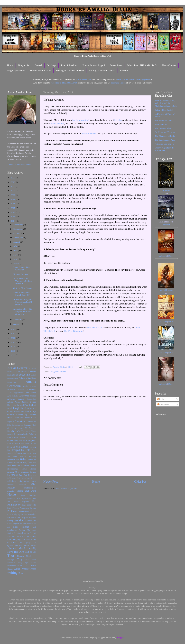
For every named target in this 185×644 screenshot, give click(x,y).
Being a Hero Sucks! (164, 110)
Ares (9, 396)
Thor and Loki (161, 124)
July (16, 246)
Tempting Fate (19, 539)
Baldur (33, 402)
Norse (12, 495)
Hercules (25, 466)
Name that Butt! (26, 491)
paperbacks (32, 505)
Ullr (27, 560)
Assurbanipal (31, 399)
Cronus (20, 428)
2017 (13, 208)
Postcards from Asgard (94, 65)
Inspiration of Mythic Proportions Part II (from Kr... (22, 302)
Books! (38, 65)
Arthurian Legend (16, 399)
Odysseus (25, 498)
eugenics (15, 437)
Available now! (166, 290)
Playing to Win (21, 514)
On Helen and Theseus (165, 132)
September (18, 237)
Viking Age (23, 563)
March (17, 263)
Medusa (33, 481)
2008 (13, 351)
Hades (14, 456)
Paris (9, 508)
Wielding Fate (23, 566)
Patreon (124, 71)
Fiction (25, 447)
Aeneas (16, 378)
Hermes (33, 466)
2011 (13, 338)
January (17, 324)
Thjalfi (33, 552)
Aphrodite (32, 390)
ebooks (25, 434)
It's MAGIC (12, 475)
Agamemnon (12, 382)
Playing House (24, 511)
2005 (13, 355)
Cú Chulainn (30, 428)
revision (19, 520)
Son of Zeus (116, 65)
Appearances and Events (25, 393)
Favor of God (14, 447)
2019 (13, 199)
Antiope (21, 390)
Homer (24, 469)
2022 (13, 186)
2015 (13, 216)
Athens (17, 402)
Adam (34, 375)
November (18, 229)
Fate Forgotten (29, 440)
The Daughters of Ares (165, 140)
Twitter (11, 164)
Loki (20, 481)
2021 (13, 191)
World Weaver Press (25, 569)
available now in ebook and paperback (134, 80)
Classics (19, 421)
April (16, 259)
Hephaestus (32, 463)
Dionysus (18, 434)
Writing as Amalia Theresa (102, 71)
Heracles (16, 466)
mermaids (22, 485)
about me (24, 375)
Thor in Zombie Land (40, 71)
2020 (13, 195)
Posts (160, 399)
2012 (13, 334)
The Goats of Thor (163, 128)
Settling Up (24, 530)
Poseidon (32, 514)
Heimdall (11, 460)
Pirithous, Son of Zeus (165, 144)
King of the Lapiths (19, 478)
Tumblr (18, 164)
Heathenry (32, 456)
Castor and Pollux (22, 418)
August (17, 242)
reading (10, 521)
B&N (171, 256)
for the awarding (80, 120)
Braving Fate (19, 411)
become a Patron (118, 83)
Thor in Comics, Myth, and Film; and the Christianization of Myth (166, 103)
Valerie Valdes (89, 134)
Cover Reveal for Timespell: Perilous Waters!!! (23, 281)
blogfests (55, 372)
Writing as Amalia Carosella (70, 71)
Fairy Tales (18, 441)
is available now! (83, 80)
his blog (118, 120)
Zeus (21, 573)
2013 (13, 329)
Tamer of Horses (23, 536)
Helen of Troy (20, 463)
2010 (13, 342)
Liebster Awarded (21, 274)
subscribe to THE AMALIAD (64, 83)
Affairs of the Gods (27, 378)
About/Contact (169, 65)
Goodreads (26, 164)
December (18, 225)
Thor (11, 556)
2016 (13, 212)
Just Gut (23, 475)
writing (63, 372)
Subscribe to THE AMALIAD (142, 65)
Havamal (22, 456)
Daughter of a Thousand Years (22, 431)
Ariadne (15, 396)
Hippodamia (13, 469)
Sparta (14, 536)
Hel (17, 460)
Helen (23, 460)
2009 (13, 346)
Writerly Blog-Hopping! (24, 288)
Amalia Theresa (29, 386)
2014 (13, 221)
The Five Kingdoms (74, 331)
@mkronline (57, 123)
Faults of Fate (31, 444)
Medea (26, 481)
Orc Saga (51, 65)
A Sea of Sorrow (19, 372)
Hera (9, 466)
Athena (10, 402)
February (18, 320)
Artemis (33, 396)
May (16, 255)
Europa (22, 437)
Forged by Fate (21, 450)
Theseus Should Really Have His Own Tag (22, 550)
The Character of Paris (165, 136)
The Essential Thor (163, 120)
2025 (13, 178)
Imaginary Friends (16, 71)
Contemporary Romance (22, 425)
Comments (163, 404)
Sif (15, 533)
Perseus (33, 508)
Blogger (121, 637)
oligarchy (25, 502)
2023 (13, 182)
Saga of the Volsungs (21, 524)
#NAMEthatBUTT (17, 368)
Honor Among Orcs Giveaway (22, 268)
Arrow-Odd (24, 396)
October (17, 233)
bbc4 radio (12, 405)
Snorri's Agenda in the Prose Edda (165, 149)
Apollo (10, 393)
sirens (26, 533)
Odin (18, 498)
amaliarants (11, 390)
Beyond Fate (22, 405)
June (16, 250)
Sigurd (20, 533)
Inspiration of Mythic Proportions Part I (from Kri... (22, 311)
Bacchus (25, 402)
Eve (28, 437)
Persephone (24, 508)
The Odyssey (24, 543)
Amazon (166, 190)
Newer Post (51, 482)
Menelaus (11, 485)
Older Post (141, 482)
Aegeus (10, 378)
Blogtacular (24, 65)
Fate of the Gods (69, 65)
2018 (13, 204)
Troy (20, 559)
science (26, 527)
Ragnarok (33, 517)
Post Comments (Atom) (66, 488)
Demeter (10, 434)
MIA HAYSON (95, 328)
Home (10, 65)
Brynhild (19, 414)
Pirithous (12, 511)
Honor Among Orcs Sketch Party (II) (22, 294)
